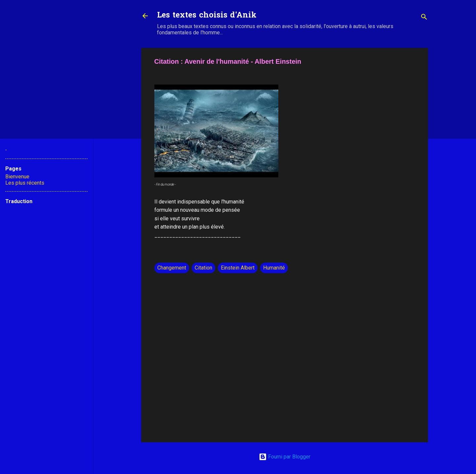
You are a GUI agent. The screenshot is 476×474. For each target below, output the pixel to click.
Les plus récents (25, 183)
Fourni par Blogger (285, 457)
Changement (172, 268)
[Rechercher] (424, 18)
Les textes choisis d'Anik (207, 16)
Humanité (274, 268)
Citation (203, 268)
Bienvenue (17, 177)
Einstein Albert (238, 268)
